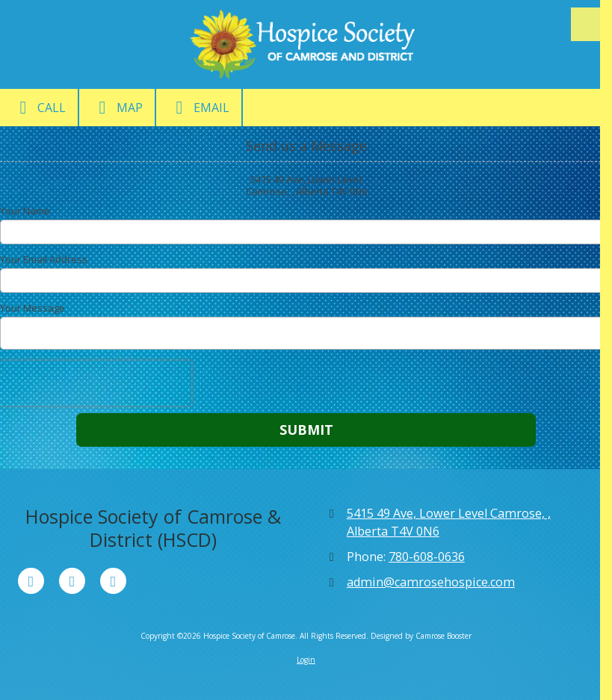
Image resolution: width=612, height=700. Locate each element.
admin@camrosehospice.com (431, 582)
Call (39, 108)
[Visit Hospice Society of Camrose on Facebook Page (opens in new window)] (31, 581)
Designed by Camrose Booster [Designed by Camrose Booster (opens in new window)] (421, 636)
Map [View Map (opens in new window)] (117, 108)
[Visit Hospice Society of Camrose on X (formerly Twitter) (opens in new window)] (72, 581)
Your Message (33, 308)
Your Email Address (44, 259)
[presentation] (96, 383)
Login (306, 660)
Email (199, 108)
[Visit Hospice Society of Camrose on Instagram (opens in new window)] (113, 581)
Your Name (25, 211)
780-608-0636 (427, 557)
